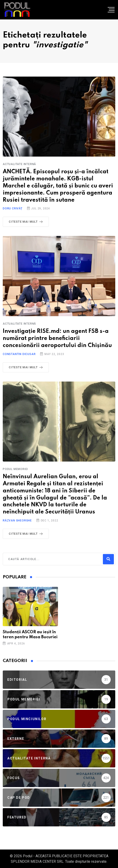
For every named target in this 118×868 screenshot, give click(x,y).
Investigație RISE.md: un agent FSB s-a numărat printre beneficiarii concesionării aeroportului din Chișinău (57, 338)
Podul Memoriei (15, 469)
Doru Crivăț (13, 208)
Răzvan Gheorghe (17, 521)
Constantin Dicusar (19, 354)
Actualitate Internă (19, 164)
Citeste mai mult (27, 222)
